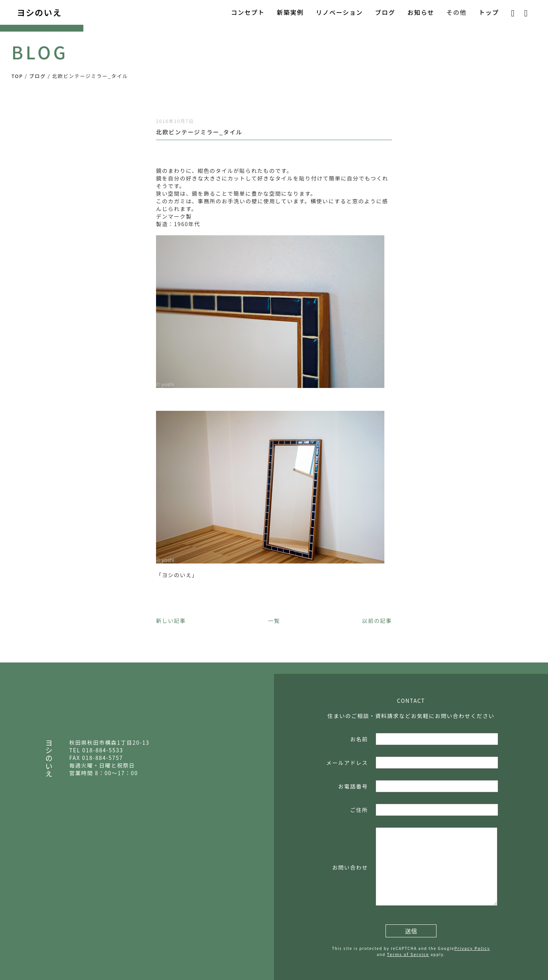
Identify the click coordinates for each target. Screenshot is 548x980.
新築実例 (290, 12)
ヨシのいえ (39, 12)
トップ (489, 12)
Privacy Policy (472, 948)
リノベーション (339, 12)
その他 (456, 12)
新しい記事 (171, 621)
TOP (17, 76)
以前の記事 (377, 621)
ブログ (385, 12)
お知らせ (421, 12)
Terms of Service (408, 954)
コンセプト (248, 12)
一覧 (274, 621)
